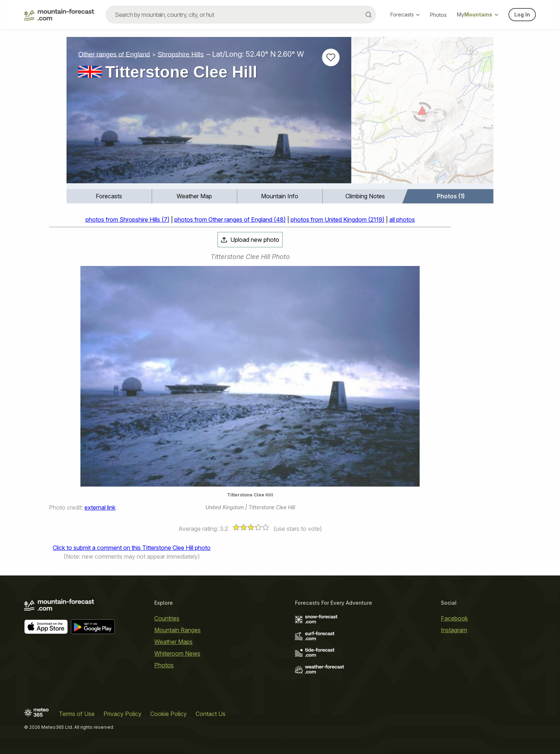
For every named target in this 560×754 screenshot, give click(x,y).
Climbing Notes (365, 196)
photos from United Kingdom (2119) (338, 220)
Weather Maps (173, 642)
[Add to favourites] (331, 57)
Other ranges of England (114, 54)
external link (100, 507)
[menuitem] (109, 196)
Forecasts (405, 14)
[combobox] (241, 15)
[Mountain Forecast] (59, 15)
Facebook (454, 618)
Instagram (454, 630)
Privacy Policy (122, 714)
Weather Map (194, 196)
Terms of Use (77, 714)
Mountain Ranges (177, 630)
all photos (402, 220)
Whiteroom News (177, 653)
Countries (167, 618)
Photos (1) (451, 196)
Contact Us (211, 714)
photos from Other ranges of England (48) (230, 220)
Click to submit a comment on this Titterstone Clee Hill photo (132, 548)
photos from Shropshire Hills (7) (128, 220)
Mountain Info (280, 196)
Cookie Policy (169, 714)
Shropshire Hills (181, 54)
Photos (438, 15)
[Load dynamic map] (422, 113)
